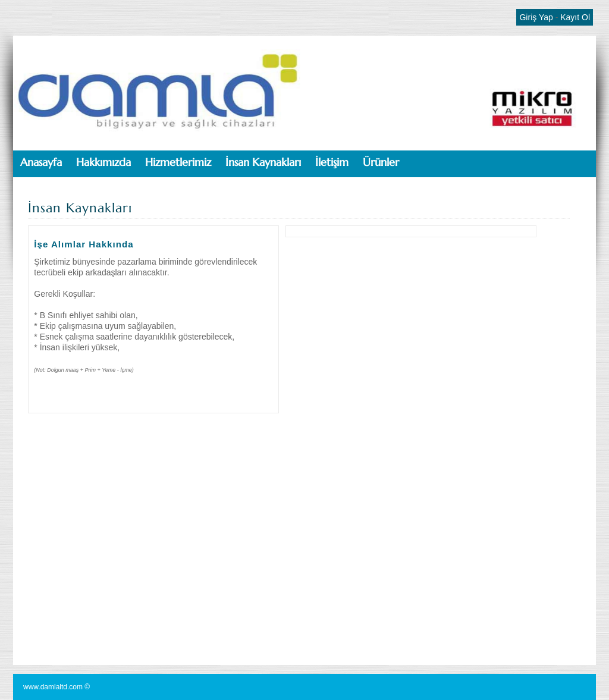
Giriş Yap (536, 17)
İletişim (332, 162)
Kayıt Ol (575, 17)
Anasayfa (41, 162)
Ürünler (381, 162)
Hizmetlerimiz (178, 162)
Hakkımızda (103, 162)
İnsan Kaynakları (263, 162)
